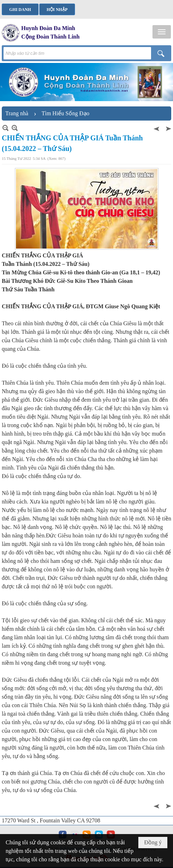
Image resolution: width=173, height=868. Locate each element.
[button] (162, 32)
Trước (157, 128)
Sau (168, 128)
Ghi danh (20, 10)
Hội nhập (57, 10)
